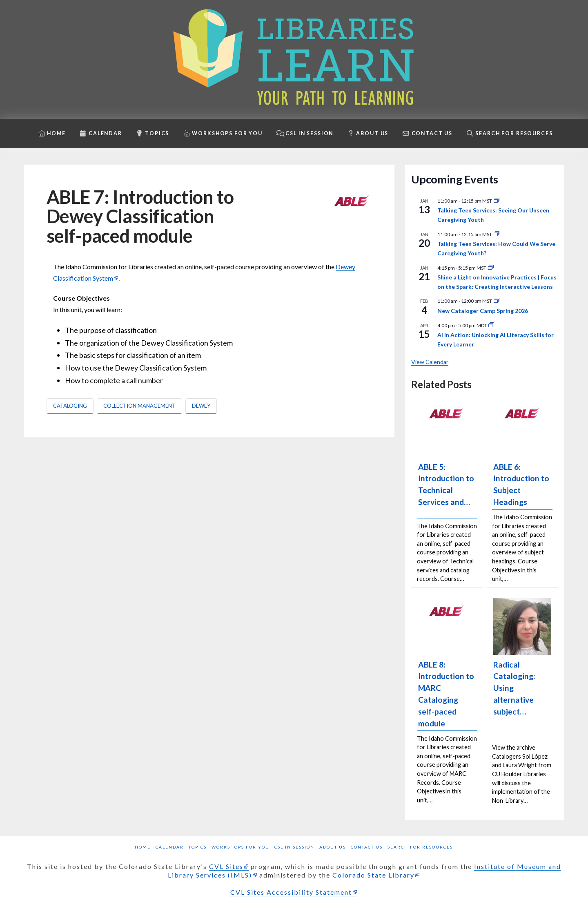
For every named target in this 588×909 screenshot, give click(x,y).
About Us (333, 847)
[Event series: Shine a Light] (491, 268)
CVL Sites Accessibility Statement (291, 892)
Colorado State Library (373, 875)
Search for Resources (420, 847)
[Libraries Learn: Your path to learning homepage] (294, 59)
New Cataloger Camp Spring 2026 (483, 311)
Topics (198, 847)
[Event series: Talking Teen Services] (497, 201)
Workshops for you (241, 847)
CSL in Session (294, 847)
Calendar (170, 847)
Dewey (201, 406)
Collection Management (139, 406)
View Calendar (430, 362)
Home (143, 847)
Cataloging (70, 406)
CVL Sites (226, 866)
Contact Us (367, 847)
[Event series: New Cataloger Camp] (497, 301)
